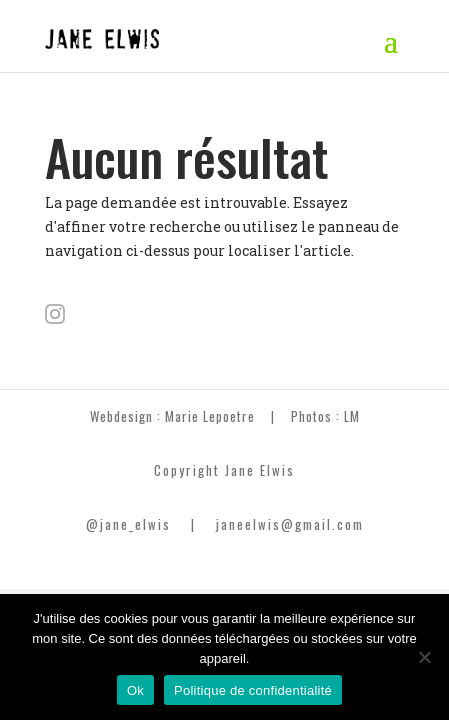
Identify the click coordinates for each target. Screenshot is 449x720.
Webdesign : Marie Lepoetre (172, 416)
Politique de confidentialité (253, 690)
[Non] (424, 657)
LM (352, 416)
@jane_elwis (128, 524)
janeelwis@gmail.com (290, 524)
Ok (135, 690)
